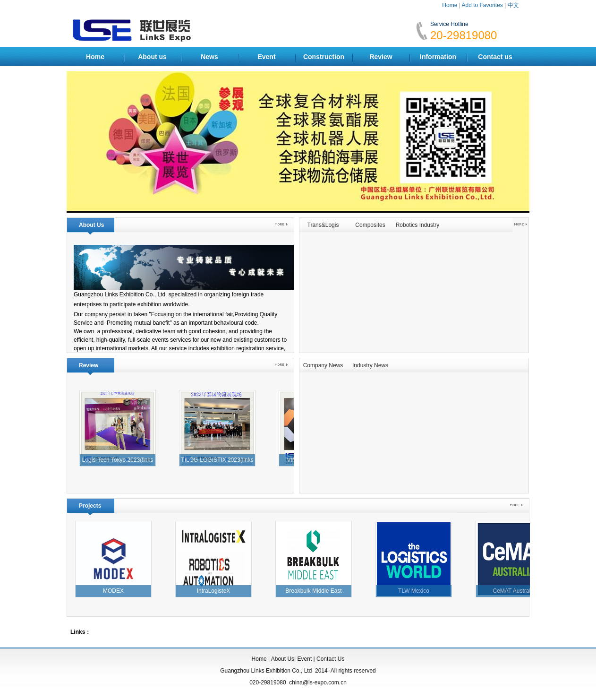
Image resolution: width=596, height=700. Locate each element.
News (209, 57)
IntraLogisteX (216, 591)
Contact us (495, 57)
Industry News (370, 365)
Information (438, 57)
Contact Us (330, 659)
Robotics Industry (418, 225)
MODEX (116, 591)
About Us (283, 659)
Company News (323, 365)
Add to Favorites (482, 5)
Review (381, 57)
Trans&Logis (323, 225)
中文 (513, 5)
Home (450, 5)
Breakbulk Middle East (316, 591)
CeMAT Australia (516, 591)
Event (266, 57)
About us (152, 57)
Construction (324, 57)
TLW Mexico (416, 591)
